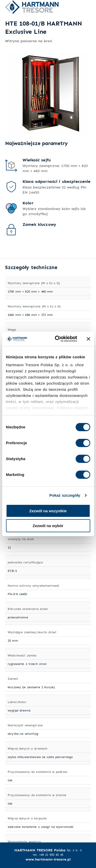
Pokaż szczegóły (65, 495)
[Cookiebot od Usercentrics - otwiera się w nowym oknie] (57, 339)
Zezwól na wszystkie (48, 511)
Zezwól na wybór (48, 526)
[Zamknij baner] (88, 339)
